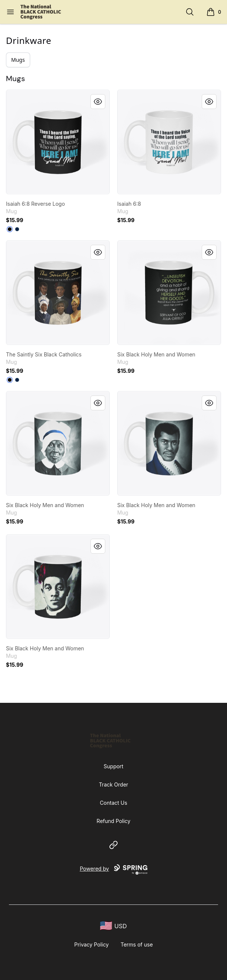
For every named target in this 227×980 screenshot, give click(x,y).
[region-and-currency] (113, 926)
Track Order (114, 784)
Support (114, 766)
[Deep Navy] (17, 229)
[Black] (10, 229)
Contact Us (113, 803)
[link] (58, 142)
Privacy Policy (91, 944)
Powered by (113, 869)
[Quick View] (98, 102)
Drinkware (29, 40)
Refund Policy (114, 821)
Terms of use (137, 944)
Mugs (18, 60)
